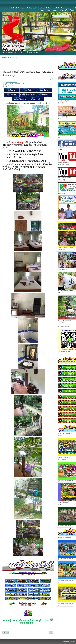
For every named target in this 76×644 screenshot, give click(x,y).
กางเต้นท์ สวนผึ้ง (63, 10)
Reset (64, 14)
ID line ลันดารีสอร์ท (63, 327)
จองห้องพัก (9, 58)
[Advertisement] (23, 3)
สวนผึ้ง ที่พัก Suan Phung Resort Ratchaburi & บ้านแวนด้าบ (27, 103)
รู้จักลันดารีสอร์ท (15, 8)
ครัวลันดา (48, 10)
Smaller (69, 14)
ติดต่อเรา (72, 10)
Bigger (59, 14)
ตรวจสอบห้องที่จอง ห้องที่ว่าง (30, 8)
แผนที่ (55, 10)
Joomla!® (72, 641)
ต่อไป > (51, 633)
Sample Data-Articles (11, 82)
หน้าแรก (6, 8)
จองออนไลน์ (55, 8)
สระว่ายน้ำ (70, 8)
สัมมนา (63, 8)
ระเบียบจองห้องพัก (45, 8)
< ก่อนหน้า (6, 633)
